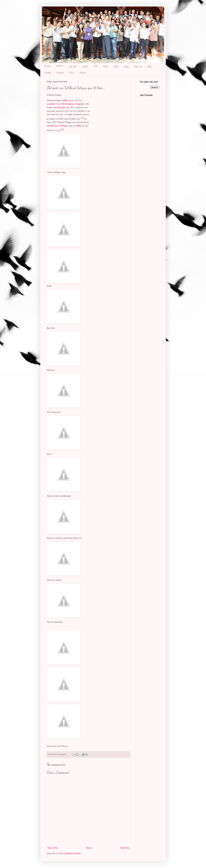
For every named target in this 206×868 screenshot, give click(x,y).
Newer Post (53, 848)
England (80, 104)
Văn (96, 66)
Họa (127, 67)
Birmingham (68, 104)
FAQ (72, 73)
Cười (85, 67)
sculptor (52, 104)
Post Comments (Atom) (70, 853)
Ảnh (149, 67)
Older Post (125, 848)
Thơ (105, 67)
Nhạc (116, 67)
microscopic (60, 107)
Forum (60, 73)
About (83, 73)
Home (48, 66)
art (68, 107)
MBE (65, 100)
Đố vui (138, 67)
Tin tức (73, 67)
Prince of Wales (60, 126)
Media (48, 73)
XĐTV (60, 66)
